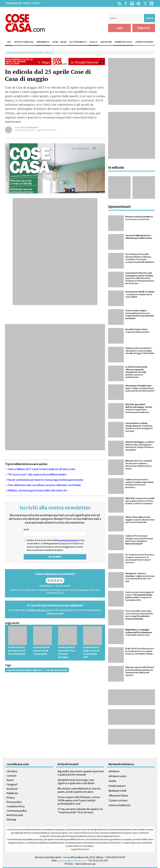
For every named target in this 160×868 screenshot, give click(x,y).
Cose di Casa (25, 23)
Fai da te (94, 42)
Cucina (55, 42)
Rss (119, 3)
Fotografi (12, 785)
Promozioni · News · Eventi (23, 3)
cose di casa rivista (56, 670)
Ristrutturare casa (24, 42)
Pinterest (138, 3)
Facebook (126, 3)
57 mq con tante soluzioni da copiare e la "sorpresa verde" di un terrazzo (80, 811)
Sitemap (11, 820)
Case (9, 42)
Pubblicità (12, 793)
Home (9, 53)
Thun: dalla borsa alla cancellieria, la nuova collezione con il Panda (44, 485)
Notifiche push (15, 815)
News (17, 53)
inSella (112, 781)
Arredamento (43, 42)
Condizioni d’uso (16, 806)
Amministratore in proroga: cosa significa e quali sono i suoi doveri (76, 782)
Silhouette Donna (118, 796)
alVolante (114, 771)
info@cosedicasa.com (38, 610)
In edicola (35, 53)
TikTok (151, 3)
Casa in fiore (106, 42)
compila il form (55, 613)
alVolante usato (117, 776)
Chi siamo (12, 771)
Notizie (25, 53)
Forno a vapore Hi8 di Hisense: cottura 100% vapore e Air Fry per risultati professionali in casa (79, 800)
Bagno (64, 42)
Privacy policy (14, 802)
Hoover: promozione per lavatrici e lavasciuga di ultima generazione (45, 480)
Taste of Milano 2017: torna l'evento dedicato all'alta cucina (41, 469)
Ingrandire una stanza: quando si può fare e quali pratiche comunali (81, 773)
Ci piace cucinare (118, 800)
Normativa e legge (123, 42)
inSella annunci (117, 786)
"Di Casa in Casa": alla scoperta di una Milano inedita (37, 475)
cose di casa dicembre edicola (24, 670)
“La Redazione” (31, 127)
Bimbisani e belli (117, 791)
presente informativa (68, 540)
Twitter (145, 3)
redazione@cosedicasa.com (72, 861)
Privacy (11, 798)
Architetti (12, 789)
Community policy (17, 811)
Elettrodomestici (78, 42)
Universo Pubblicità (119, 805)
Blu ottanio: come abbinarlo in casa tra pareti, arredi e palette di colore (79, 790)
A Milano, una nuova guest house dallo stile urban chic (37, 490)
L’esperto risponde (144, 42)
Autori (10, 780)
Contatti (11, 776)
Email (26, 529)
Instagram (132, 3)
